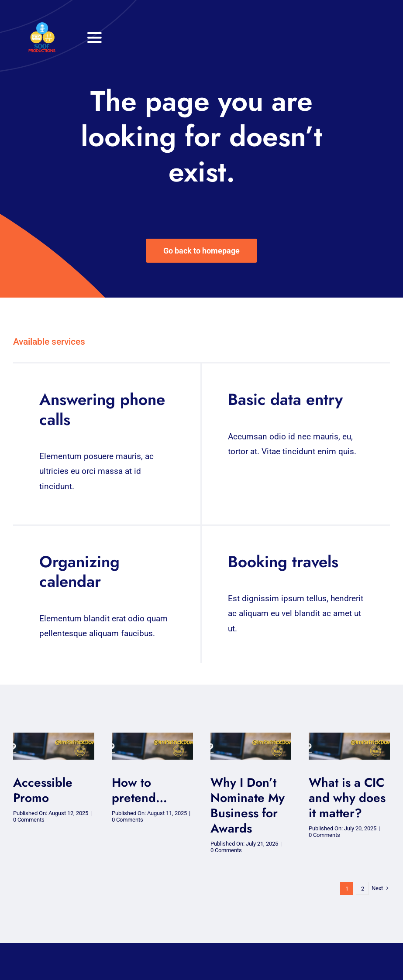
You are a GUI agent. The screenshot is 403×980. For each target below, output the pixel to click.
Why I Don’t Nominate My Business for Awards (248, 805)
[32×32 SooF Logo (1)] (42, 26)
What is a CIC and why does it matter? (347, 798)
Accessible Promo (43, 790)
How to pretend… (139, 790)
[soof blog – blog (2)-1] (54, 737)
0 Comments (29, 820)
